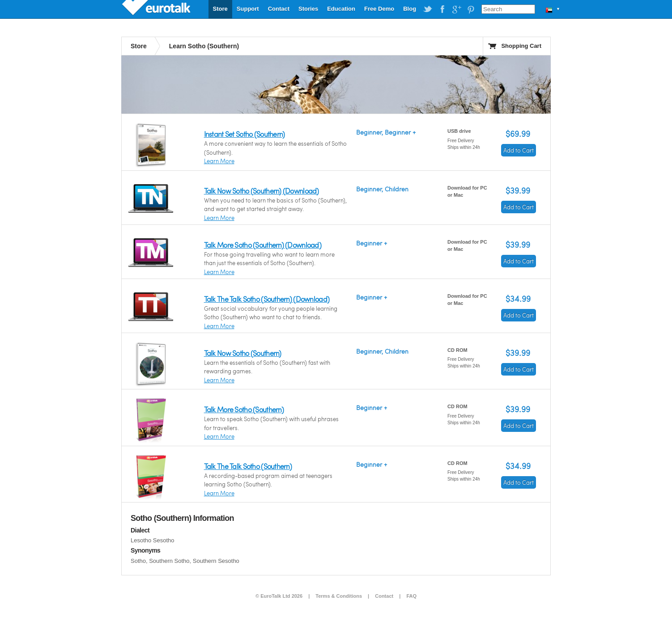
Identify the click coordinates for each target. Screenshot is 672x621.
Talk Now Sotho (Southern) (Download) (262, 191)
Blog (410, 9)
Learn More (219, 161)
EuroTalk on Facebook (442, 9)
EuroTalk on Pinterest (471, 9)
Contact (279, 9)
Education (341, 9)
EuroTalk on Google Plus (456, 9)
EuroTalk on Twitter (428, 9)
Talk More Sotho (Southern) (244, 409)
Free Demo (379, 9)
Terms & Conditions (339, 596)
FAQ (411, 596)
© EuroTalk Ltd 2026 (279, 596)
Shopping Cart (521, 46)
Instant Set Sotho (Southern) (245, 134)
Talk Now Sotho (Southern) (243, 353)
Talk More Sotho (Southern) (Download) (263, 245)
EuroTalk (157, 9)
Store (220, 9)
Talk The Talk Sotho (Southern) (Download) (267, 299)
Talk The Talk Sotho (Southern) (248, 466)
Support (248, 9)
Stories (308, 9)
